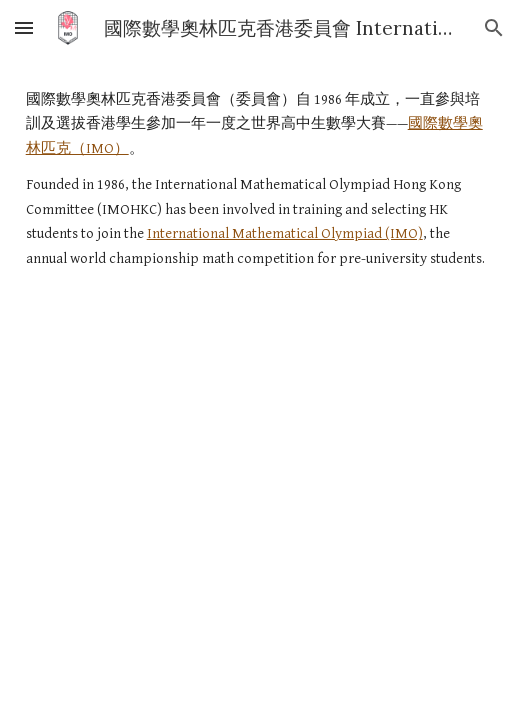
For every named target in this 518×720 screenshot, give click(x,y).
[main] (259, 179)
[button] (24, 27)
